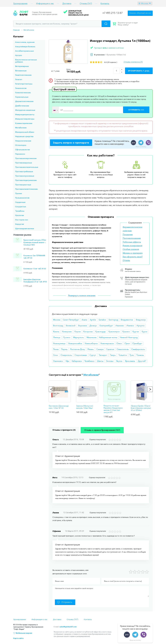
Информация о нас (45, 3)
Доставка (67, 3)
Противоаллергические (26, 158)
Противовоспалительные (27, 167)
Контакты (105, 3)
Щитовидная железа (25, 228)
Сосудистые (21, 207)
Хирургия (19, 224)
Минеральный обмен (25, 132)
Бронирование (20, 3)
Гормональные (22, 97)
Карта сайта (18, 638)
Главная (17, 30)
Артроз (19, 55)
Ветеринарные (22, 66)
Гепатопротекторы (24, 84)
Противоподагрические (26, 180)
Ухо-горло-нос (22, 220)
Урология (19, 215)
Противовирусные (24, 163)
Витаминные (21, 71)
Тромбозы (20, 211)
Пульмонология (22, 198)
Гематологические (23, 75)
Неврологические (23, 141)
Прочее (19, 193)
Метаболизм (29, 30)
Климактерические (24, 123)
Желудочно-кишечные (25, 110)
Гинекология (21, 88)
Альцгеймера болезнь (25, 46)
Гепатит (19, 79)
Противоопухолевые (25, 176)
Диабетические (22, 106)
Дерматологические (24, 101)
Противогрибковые (24, 171)
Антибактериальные (24, 51)
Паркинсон (20, 154)
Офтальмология (22, 150)
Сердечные (20, 202)
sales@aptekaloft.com (68, 627)
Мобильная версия (24, 633)
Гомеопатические (23, 93)
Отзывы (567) (86, 3)
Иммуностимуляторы (25, 119)
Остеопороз (21, 145)
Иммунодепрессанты (25, 114)
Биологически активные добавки (26, 61)
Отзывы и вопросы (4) (133, 62)
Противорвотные (23, 185)
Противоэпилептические (26, 189)
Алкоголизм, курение (25, 42)
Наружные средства (24, 136)
